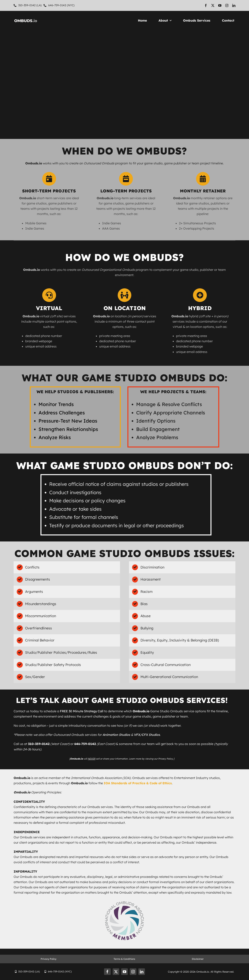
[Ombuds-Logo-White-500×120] (26, 19)
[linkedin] (234, 5)
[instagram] (227, 5)
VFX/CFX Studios (147, 735)
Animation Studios (116, 735)
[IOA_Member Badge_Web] (125, 901)
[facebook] (206, 5)
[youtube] (220, 5)
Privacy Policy (49, 959)
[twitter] (213, 5)
